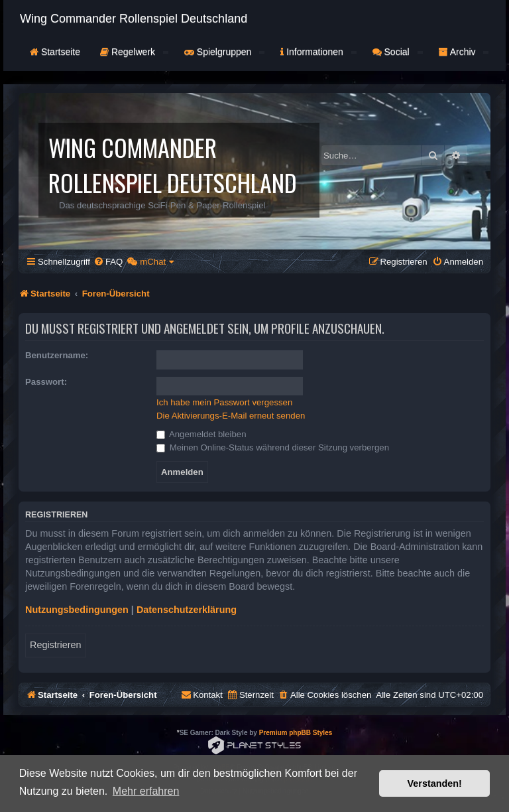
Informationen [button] (318, 52)
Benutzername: (57, 355)
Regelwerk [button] (134, 52)
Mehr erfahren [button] (146, 791)
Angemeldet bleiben (201, 434)
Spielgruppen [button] (224, 52)
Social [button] (398, 52)
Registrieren (56, 645)
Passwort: (46, 382)
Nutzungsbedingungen (77, 610)
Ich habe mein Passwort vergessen (224, 402)
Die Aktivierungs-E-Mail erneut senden (231, 416)
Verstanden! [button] (435, 783)
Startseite (55, 52)
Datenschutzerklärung (187, 610)
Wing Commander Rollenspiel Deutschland (134, 19)
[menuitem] (108, 262)
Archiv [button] (464, 52)
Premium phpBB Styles (296, 733)
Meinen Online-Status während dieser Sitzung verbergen (273, 447)
